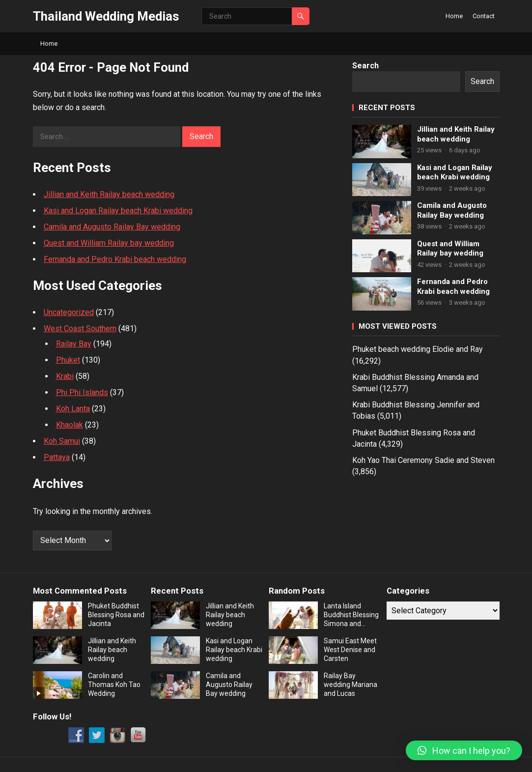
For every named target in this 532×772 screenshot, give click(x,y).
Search (365, 66)
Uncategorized (69, 312)
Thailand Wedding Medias (106, 16)
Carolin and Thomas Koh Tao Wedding (114, 685)
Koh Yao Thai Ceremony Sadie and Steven (423, 460)
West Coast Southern (80, 329)
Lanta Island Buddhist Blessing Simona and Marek (351, 615)
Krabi (65, 376)
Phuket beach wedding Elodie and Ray (418, 349)
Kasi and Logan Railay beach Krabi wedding (118, 211)
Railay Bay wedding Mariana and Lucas (350, 685)
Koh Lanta (73, 409)
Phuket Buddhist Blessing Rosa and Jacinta (116, 615)
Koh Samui (62, 441)
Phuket (68, 360)
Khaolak (70, 425)
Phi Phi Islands (82, 392)
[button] (464, 750)
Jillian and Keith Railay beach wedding (109, 194)
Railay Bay (74, 344)
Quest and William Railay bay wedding (109, 243)
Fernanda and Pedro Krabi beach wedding (115, 259)
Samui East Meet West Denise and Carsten (350, 650)
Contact (484, 16)
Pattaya (57, 457)
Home (454, 16)
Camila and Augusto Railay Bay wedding (112, 227)
